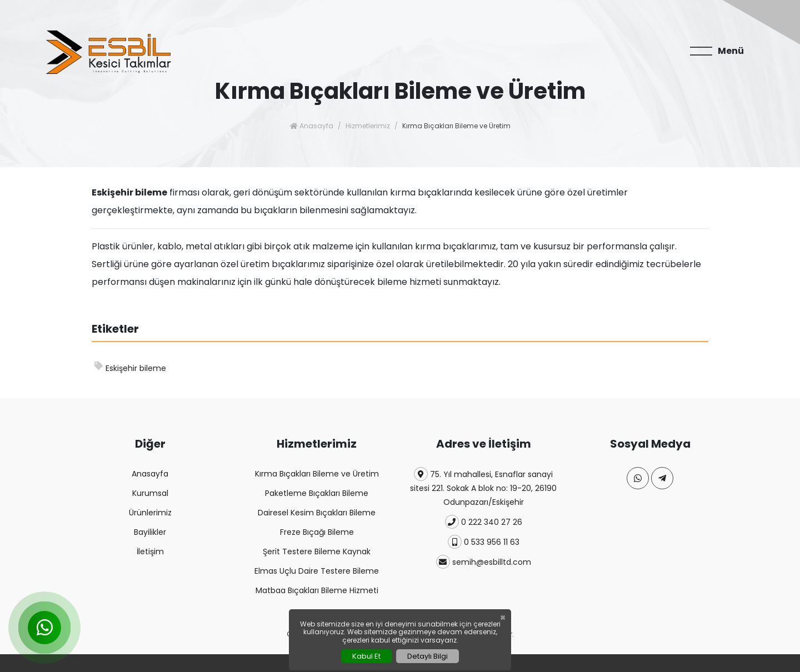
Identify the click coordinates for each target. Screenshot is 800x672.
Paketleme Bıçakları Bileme (317, 493)
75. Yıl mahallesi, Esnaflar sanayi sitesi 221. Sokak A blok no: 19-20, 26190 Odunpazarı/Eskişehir (483, 487)
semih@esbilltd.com (484, 562)
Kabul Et (366, 656)
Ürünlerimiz (150, 513)
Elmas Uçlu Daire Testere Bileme (317, 571)
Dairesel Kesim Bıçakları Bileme (317, 513)
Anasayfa (312, 126)
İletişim (150, 551)
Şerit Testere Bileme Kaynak (317, 551)
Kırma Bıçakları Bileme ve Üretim (317, 474)
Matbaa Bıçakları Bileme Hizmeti (317, 590)
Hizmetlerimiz (368, 126)
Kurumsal (150, 493)
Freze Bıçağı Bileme (317, 532)
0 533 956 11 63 (484, 542)
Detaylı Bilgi (427, 656)
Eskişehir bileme (130, 368)
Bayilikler (150, 532)
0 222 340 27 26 (484, 522)
